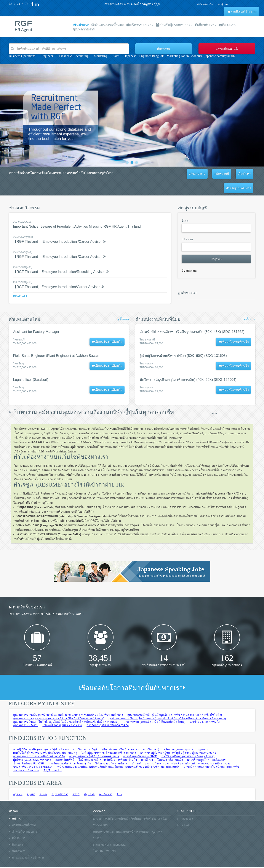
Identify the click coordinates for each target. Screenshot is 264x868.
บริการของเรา (140, 25)
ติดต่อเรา (227, 25)
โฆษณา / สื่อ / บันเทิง (170, 745)
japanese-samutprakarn (220, 56)
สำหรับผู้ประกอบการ (174, 25)
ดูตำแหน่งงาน (172, 174)
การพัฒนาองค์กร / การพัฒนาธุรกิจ (70, 749)
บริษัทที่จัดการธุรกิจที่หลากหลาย (62, 711)
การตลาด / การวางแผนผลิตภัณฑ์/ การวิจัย (39, 742)
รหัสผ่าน (187, 225)
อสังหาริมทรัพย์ (65, 745)
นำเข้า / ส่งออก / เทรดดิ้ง (205, 707)
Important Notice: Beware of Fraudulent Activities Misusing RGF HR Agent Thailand (77, 212)
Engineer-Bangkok (151, 56)
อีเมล (185, 206)
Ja (19, 4)
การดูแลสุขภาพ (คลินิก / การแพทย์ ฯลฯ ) (94, 742)
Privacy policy (46, 861)
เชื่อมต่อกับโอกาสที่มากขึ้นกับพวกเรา (132, 673)
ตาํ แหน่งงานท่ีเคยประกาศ (28, 843)
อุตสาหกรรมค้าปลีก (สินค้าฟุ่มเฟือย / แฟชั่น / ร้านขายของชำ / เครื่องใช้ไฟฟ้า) (175, 700)
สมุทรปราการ (60, 780)
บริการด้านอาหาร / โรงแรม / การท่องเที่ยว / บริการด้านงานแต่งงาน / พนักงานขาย (181, 749)
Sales (116, 56)
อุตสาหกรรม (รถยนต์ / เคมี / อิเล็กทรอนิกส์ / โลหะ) (155, 707)
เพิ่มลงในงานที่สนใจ (106, 327)
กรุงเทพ (18, 780)
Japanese (130, 56)
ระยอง (43, 780)
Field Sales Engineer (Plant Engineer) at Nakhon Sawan (56, 341)
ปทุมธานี (89, 780)
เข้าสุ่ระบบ (220, 4)
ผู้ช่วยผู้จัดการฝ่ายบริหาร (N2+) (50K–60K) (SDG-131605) (183, 341)
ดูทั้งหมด (123, 305)
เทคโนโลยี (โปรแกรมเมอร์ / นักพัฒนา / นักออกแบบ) (45, 738)
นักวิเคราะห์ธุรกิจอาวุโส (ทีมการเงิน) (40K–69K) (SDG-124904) (188, 365)
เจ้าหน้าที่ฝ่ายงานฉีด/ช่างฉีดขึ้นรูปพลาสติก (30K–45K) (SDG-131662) (192, 317)
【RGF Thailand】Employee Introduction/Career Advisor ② (58, 272)
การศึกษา (147, 745)
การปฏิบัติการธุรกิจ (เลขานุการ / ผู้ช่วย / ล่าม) (41, 735)
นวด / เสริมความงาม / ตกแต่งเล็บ (33, 752)
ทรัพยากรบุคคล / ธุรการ (178, 735)
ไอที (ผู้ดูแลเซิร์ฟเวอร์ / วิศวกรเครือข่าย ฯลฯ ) (109, 738)
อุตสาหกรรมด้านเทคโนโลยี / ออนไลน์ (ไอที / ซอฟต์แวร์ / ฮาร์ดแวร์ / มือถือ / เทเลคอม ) (66, 707)
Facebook (187, 804)
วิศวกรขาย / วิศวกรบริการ (111, 749)
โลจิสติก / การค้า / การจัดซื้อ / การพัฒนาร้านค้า (108, 745)
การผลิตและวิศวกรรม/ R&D (140, 742)
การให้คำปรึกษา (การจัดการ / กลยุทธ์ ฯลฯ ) (188, 742)
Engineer (47, 56)
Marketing (101, 56)
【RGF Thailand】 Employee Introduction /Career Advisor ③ (59, 242)
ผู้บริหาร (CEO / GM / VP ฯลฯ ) (32, 745)
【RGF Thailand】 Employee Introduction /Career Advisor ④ (59, 227)
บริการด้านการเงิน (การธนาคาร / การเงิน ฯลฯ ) (130, 735)
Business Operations (22, 56)
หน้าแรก (81, 25)
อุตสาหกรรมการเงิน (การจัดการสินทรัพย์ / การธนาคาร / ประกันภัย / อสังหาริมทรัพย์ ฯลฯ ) (68, 700)
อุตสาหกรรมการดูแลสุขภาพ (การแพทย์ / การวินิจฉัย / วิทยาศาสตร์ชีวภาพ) (59, 704)
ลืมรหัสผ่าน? (190, 256)
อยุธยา (31, 780)
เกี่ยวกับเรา (206, 25)
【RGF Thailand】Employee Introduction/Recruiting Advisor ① (61, 257)
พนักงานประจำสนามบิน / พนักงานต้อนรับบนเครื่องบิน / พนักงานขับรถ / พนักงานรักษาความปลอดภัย (118, 752)
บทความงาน (84, 29)
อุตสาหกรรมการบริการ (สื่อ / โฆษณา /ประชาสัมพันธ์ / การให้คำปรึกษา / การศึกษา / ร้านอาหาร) (167, 704)
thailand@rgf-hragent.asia (109, 830)
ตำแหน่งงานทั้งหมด (108, 25)
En (11, 4)
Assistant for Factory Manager (36, 317)
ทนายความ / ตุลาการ (26, 756)
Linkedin (186, 811)
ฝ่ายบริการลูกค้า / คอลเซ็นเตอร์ (206, 745)
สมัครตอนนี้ (194, 174)
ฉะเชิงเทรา (106, 780)
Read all (21, 282)
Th (27, 4)
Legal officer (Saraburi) (31, 365)
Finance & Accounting (74, 56)
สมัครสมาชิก (203, 4)
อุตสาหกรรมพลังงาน (26, 711)
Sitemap (63, 861)
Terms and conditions (21, 861)
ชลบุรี (76, 780)
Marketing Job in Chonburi (184, 56)
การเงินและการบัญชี (85, 735)
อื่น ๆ (120, 780)
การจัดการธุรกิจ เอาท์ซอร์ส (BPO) (108, 711)
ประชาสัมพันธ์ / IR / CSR (29, 749)
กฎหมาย (203, 735)
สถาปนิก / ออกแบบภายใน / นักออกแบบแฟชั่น (212, 752)
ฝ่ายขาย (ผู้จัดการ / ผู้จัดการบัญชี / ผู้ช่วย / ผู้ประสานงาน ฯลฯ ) (178, 738)
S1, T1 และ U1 (53, 756)
